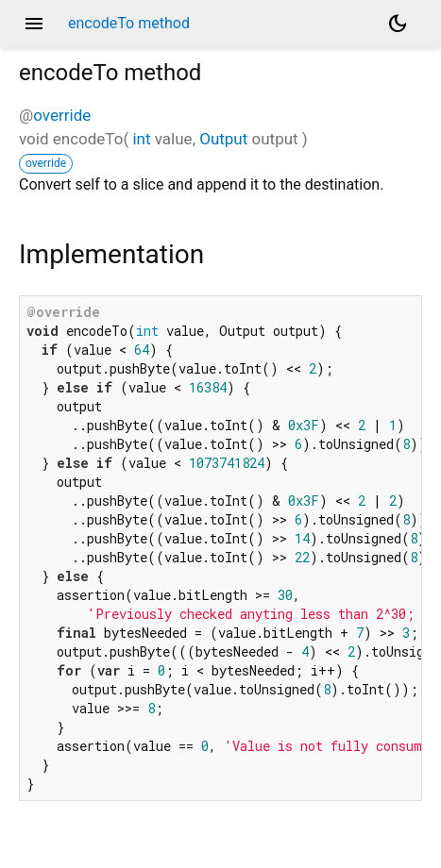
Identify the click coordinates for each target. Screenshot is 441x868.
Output (223, 139)
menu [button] (34, 24)
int (141, 139)
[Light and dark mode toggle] (398, 24)
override (62, 115)
